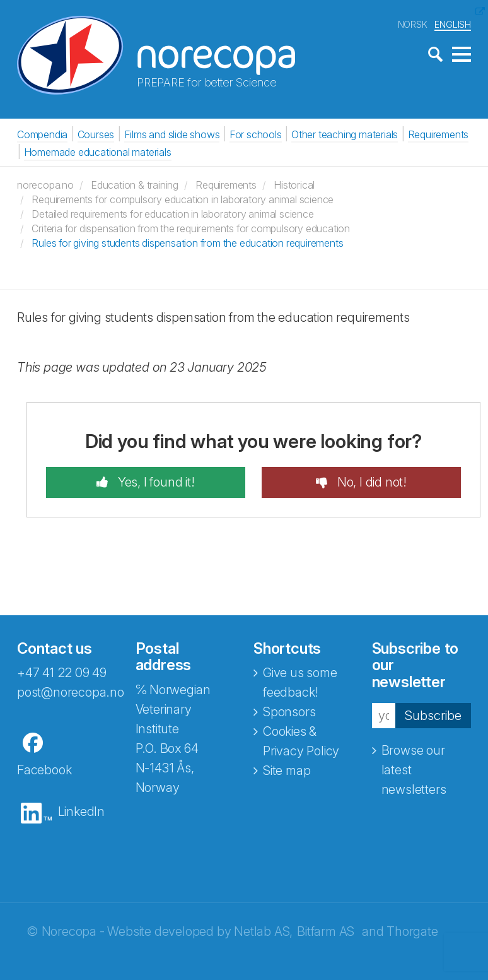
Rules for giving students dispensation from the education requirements (187, 243)
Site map (287, 770)
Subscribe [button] (433, 716)
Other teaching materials (345, 134)
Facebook (44, 770)
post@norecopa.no (71, 692)
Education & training (135, 185)
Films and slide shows (172, 134)
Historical (294, 185)
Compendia (42, 134)
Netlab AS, (263, 931)
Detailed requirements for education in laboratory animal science (172, 214)
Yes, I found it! (155, 482)
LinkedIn (81, 812)
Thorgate (412, 931)
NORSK (413, 24)
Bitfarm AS (326, 931)
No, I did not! (370, 482)
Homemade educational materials (98, 152)
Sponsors (289, 712)
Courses (96, 134)
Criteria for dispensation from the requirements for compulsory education (191, 228)
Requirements (439, 134)
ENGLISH (453, 24)
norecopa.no (45, 185)
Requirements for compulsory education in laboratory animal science (183, 199)
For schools (256, 134)
